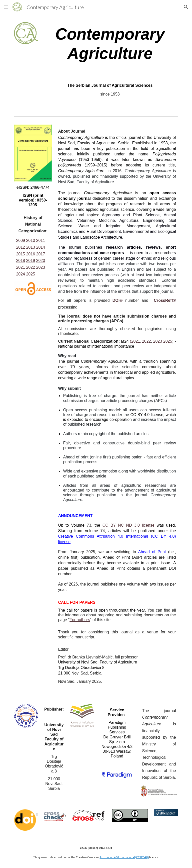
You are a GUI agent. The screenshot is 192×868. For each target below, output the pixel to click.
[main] (110, 44)
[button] (6, 7)
